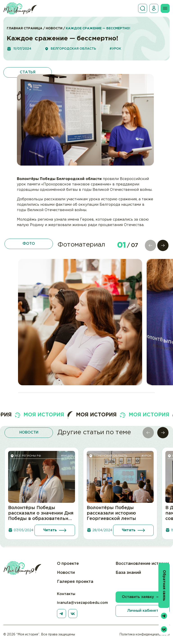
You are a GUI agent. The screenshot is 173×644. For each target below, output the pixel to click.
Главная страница (25, 28)
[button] (163, 245)
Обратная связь (164, 585)
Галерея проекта (75, 582)
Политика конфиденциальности (145, 635)
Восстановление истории (142, 564)
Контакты (66, 594)
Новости (54, 28)
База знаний (128, 573)
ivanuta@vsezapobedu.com (82, 603)
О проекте (68, 564)
